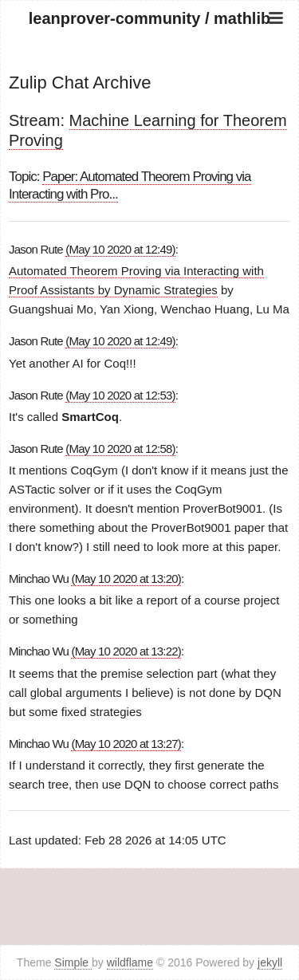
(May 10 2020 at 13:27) (126, 744)
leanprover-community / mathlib (149, 18)
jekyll (270, 962)
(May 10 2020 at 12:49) (120, 249)
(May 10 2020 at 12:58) (120, 449)
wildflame (130, 962)
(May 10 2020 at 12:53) (120, 395)
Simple (73, 962)
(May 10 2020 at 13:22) (126, 651)
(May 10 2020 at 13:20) (126, 579)
